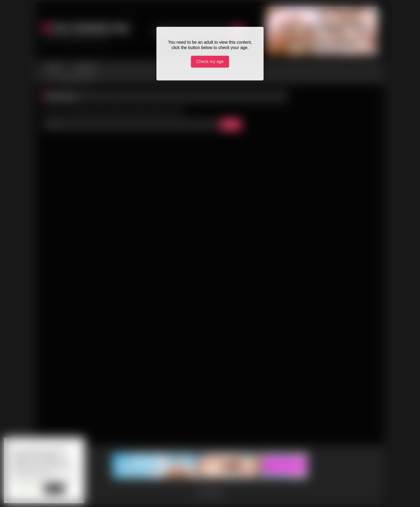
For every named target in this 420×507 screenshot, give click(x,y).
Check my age (210, 62)
